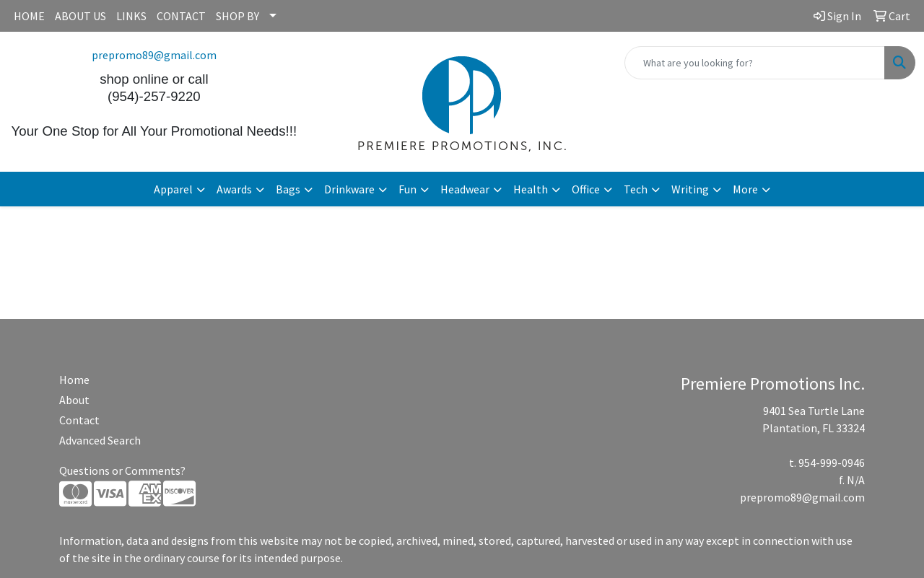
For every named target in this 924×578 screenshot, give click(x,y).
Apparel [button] (173, 189)
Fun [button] (407, 189)
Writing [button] (690, 189)
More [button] (745, 189)
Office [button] (586, 189)
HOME (29, 16)
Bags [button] (288, 189)
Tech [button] (636, 189)
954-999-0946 (832, 463)
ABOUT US (80, 16)
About (74, 400)
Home (74, 380)
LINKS (131, 16)
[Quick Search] (755, 63)
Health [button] (531, 189)
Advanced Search (100, 440)
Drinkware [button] (349, 189)
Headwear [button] (465, 189)
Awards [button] (234, 189)
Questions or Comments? (122, 470)
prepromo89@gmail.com (154, 55)
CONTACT (181, 16)
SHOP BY (237, 16)
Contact (79, 420)
